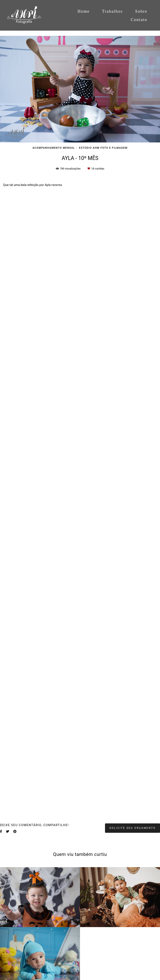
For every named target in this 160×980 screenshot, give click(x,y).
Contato (139, 20)
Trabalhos (112, 11)
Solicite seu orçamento (132, 828)
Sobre (141, 11)
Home (84, 11)
